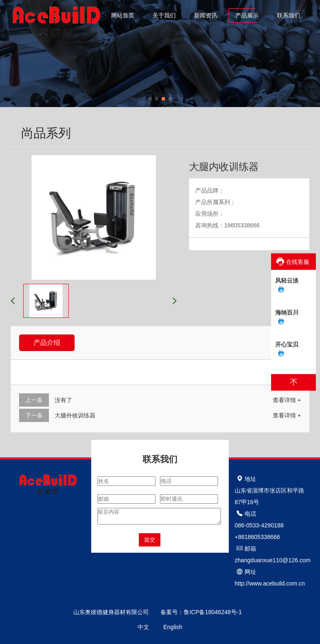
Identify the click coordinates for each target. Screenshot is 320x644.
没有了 (63, 400)
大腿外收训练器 (75, 415)
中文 (143, 627)
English (173, 627)
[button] (150, 99)
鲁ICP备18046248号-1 (215, 612)
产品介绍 (47, 343)
